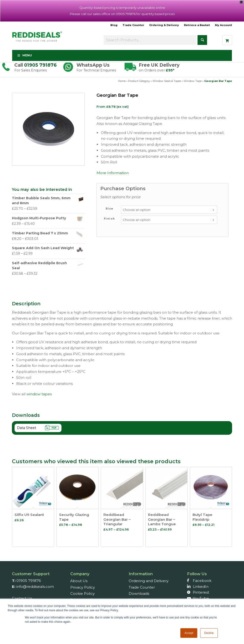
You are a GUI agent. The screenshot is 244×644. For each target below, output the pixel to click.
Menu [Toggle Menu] (24, 55)
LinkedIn (201, 587)
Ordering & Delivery (164, 25)
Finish (109, 219)
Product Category (139, 81)
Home (122, 81)
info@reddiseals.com (35, 587)
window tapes (39, 394)
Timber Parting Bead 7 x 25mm (48, 233)
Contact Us (22, 598)
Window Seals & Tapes (167, 81)
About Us (79, 581)
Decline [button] (209, 633)
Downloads (139, 593)
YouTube (201, 598)
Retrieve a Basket (197, 25)
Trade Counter (133, 25)
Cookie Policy (82, 593)
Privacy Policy (83, 587)
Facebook (202, 581)
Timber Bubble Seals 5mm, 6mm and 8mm (48, 200)
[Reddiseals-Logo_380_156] (37, 39)
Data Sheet (39, 429)
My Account (224, 25)
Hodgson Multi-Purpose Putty (48, 218)
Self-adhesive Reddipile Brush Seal (48, 265)
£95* (170, 70)
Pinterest (201, 592)
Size (109, 209)
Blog (114, 25)
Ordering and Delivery (149, 581)
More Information (113, 173)
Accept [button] (189, 633)
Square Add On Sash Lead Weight (48, 248)
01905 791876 (40, 65)
